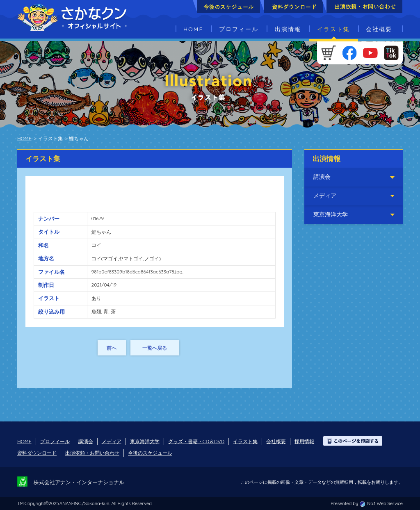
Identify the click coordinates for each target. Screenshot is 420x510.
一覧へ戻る (155, 348)
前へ (112, 348)
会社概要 (379, 29)
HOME (193, 29)
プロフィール (239, 29)
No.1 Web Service (385, 503)
